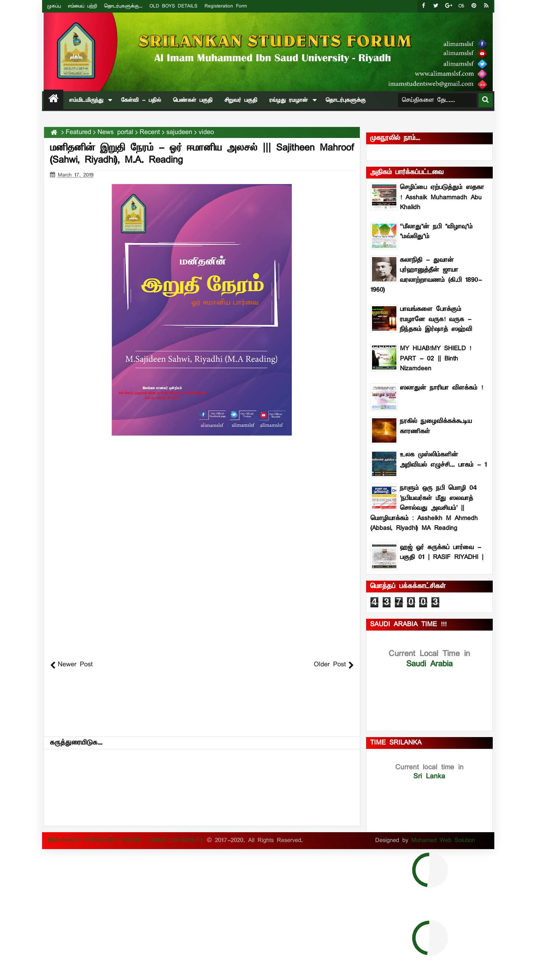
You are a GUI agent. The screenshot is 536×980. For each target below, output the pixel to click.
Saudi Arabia (429, 659)
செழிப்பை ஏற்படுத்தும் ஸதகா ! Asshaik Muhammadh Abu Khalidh (442, 198)
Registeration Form (226, 6)
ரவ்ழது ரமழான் (289, 100)
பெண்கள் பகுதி (193, 100)
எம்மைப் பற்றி (83, 6)
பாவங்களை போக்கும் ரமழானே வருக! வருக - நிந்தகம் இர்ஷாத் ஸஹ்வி (436, 319)
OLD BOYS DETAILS (173, 6)
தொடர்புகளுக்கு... (123, 6)
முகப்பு (54, 6)
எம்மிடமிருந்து (86, 100)
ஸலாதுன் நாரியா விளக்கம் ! (441, 388)
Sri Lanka (429, 772)
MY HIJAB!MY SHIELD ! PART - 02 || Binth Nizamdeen (436, 359)
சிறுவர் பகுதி (241, 100)
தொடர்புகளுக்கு (346, 100)
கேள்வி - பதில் (141, 100)
